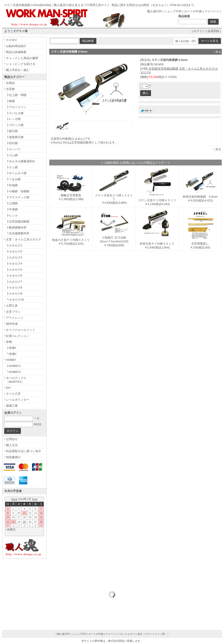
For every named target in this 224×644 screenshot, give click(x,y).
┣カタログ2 (14, 251)
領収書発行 (13, 457)
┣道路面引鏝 (15, 137)
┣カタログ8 (14, 288)
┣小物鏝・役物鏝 (18, 191)
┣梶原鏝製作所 (16, 228)
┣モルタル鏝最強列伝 (21, 161)
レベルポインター (18, 400)
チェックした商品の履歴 (22, 58)
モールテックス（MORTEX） (16, 380)
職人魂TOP (154, 11)
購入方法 (12, 445)
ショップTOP (173, 11)
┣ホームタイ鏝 (16, 173)
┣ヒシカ (12, 215)
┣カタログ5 (14, 270)
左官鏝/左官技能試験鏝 (164, 69)
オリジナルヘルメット (21, 330)
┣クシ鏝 (12, 167)
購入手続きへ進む (18, 70)
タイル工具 (13, 394)
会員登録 (213, 31)
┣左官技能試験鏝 (18, 221)
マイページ (212, 11)
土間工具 (12, 306)
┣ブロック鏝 (15, 125)
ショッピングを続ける (21, 64)
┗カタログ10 (15, 300)
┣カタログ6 (14, 276)
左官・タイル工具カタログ (24, 239)
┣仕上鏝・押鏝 (16, 95)
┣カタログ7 (14, 282)
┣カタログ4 (14, 264)
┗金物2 (11, 354)
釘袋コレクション (18, 336)
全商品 (10, 83)
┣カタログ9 (14, 294)
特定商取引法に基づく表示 (24, 451)
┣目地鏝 (12, 185)
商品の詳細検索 (16, 52)
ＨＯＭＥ (12, 40)
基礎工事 (12, 406)
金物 (9, 342)
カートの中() (193, 11)
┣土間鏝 (12, 203)
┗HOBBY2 (13, 372)
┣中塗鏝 (12, 209)
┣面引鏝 (12, 131)
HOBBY (11, 360)
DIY (9, 388)
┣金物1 (11, 348)
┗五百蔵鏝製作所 (18, 233)
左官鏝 (10, 89)
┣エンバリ (13, 149)
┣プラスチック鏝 (18, 197)
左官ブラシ (13, 312)
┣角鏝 (10, 101)
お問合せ (12, 439)
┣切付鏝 (12, 143)
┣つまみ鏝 (13, 179)
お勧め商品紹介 (16, 46)
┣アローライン (16, 107)
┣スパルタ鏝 (15, 113)
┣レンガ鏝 (13, 119)
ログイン (199, 31)
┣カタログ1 (14, 245)
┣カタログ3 (14, 258)
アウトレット (15, 318)
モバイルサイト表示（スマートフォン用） (143, 634)
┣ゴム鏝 (12, 155)
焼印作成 (12, 324)
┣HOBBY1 (13, 366)
